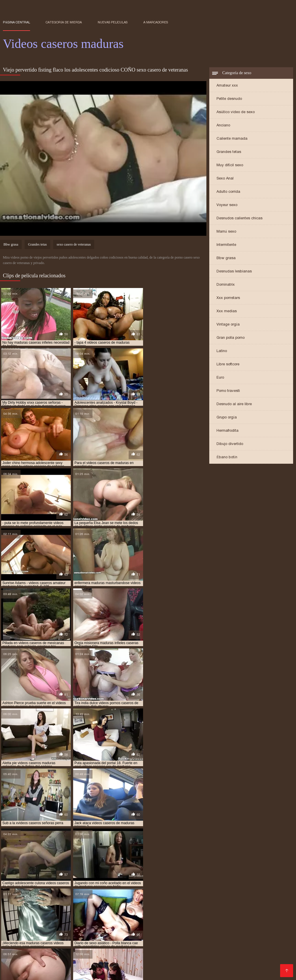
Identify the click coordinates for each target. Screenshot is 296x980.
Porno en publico (170, 939)
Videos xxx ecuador (112, 949)
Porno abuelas (74, 949)
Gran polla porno (231, 338)
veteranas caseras (137, 901)
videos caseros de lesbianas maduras (54, 904)
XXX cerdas (262, 953)
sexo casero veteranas (95, 901)
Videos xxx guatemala (143, 921)
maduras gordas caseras (257, 889)
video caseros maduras (221, 901)
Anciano (223, 126)
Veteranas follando (69, 930)
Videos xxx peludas (245, 921)
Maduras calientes (91, 958)
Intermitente (226, 245)
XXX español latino (188, 935)
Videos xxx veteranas (44, 944)
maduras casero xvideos (162, 885)
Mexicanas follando (196, 953)
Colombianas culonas (25, 930)
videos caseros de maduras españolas (178, 908)
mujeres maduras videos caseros (192, 895)
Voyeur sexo (227, 205)
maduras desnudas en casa (26, 889)
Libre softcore (228, 365)
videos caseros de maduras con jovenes (106, 908)
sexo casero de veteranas (74, 245)
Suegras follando (248, 967)
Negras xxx (101, 972)
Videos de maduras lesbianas (242, 935)
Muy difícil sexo (230, 165)
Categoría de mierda (64, 22)
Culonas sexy (204, 939)
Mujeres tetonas (232, 926)
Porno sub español (271, 926)
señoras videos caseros (233, 898)
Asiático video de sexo (236, 112)
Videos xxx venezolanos (61, 972)
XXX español (56, 963)
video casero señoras (177, 901)
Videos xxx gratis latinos (67, 921)
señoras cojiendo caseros (135, 898)
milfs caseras (146, 895)
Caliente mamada (232, 139)
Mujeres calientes (81, 935)
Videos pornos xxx (201, 930)
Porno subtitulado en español (158, 963)
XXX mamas (200, 926)
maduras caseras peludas (25, 885)
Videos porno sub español (195, 921)
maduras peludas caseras (202, 892)
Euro (220, 378)
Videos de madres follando (191, 972)
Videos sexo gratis (109, 953)
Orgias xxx (106, 921)
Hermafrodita (227, 431)
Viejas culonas (178, 944)
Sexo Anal (225, 179)
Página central (16, 22)
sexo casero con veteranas (46, 901)
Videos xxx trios (40, 949)
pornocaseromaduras (245, 895)
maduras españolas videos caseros (136, 889)
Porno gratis (256, 944)
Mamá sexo (226, 232)
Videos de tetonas (21, 921)
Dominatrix (226, 285)
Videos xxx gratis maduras (57, 967)
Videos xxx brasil (116, 944)
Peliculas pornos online (47, 926)
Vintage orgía (228, 325)
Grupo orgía (227, 418)
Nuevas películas (113, 22)
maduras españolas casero (77, 889)
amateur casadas (18, 882)
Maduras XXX (232, 953)
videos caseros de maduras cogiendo (244, 904)
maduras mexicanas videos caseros (145, 892)
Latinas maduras (172, 967)
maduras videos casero (250, 892)
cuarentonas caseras (97, 882)
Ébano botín (227, 458)
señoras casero (53, 898)
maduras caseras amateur (259, 882)
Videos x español (43, 935)
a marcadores (156, 22)
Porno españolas (250, 958)
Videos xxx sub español (62, 953)
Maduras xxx (135, 939)
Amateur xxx (227, 86)
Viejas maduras (64, 939)
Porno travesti (228, 391)
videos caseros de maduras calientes (175, 904)
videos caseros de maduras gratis (33, 911)
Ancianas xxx (82, 944)
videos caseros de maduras (115, 904)
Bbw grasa (226, 258)
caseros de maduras (55, 882)
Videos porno (101, 967)
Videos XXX (232, 939)
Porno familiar (151, 935)
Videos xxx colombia (152, 953)
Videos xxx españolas (163, 926)
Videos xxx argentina (138, 972)
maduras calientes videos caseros (201, 882)
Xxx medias (227, 312)
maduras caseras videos (73, 885)
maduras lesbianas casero (87, 892)
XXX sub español (210, 967)
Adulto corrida (228, 192)
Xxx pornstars (228, 298)
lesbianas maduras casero (143, 882)
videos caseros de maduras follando (248, 908)
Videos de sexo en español (233, 949)
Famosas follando (109, 930)
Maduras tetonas (130, 958)
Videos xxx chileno (183, 949)
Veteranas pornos (100, 939)
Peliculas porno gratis (218, 944)
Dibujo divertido (230, 444)
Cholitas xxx (149, 944)
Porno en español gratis (155, 930)
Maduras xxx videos (170, 958)
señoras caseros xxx (89, 898)
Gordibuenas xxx (209, 963)
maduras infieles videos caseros (31, 892)
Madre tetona (236, 930)
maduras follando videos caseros (201, 889)
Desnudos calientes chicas (239, 219)
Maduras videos (118, 935)
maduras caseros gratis (209, 885)
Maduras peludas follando (99, 963)
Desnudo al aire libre (234, 404)
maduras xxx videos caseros (65, 895)
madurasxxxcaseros (112, 895)
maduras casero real (118, 885)
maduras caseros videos (256, 885)
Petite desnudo (229, 99)
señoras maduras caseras (185, 898)
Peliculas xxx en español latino (106, 926)
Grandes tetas (229, 152)
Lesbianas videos (248, 963)
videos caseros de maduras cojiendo (35, 908)
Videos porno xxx (135, 967)
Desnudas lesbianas (234, 272)
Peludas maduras (211, 958)
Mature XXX (148, 949)
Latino (222, 351)
